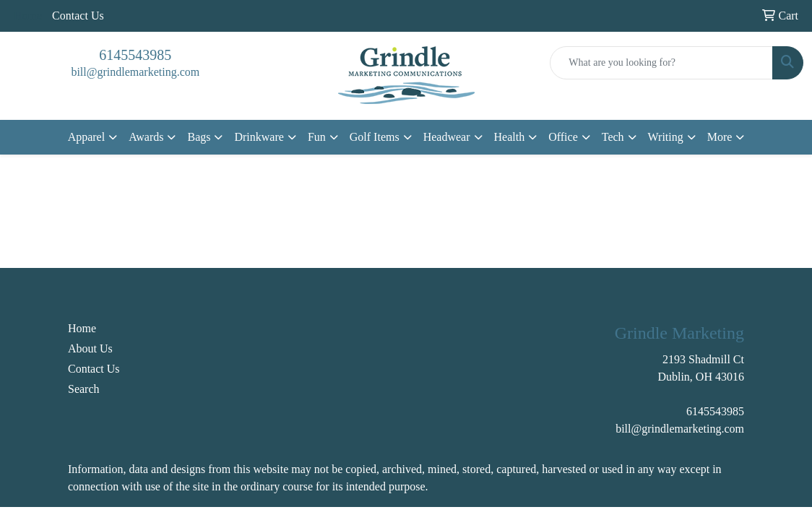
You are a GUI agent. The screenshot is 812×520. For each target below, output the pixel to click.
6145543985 (135, 55)
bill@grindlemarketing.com (135, 72)
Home (82, 328)
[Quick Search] (661, 63)
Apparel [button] (87, 137)
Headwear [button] (447, 137)
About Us (90, 348)
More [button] (720, 137)
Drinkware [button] (259, 137)
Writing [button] (666, 137)
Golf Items (375, 137)
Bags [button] (199, 137)
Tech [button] (613, 137)
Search (84, 389)
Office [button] (563, 137)
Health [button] (510, 137)
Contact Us (78, 16)
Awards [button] (146, 137)
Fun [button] (317, 137)
